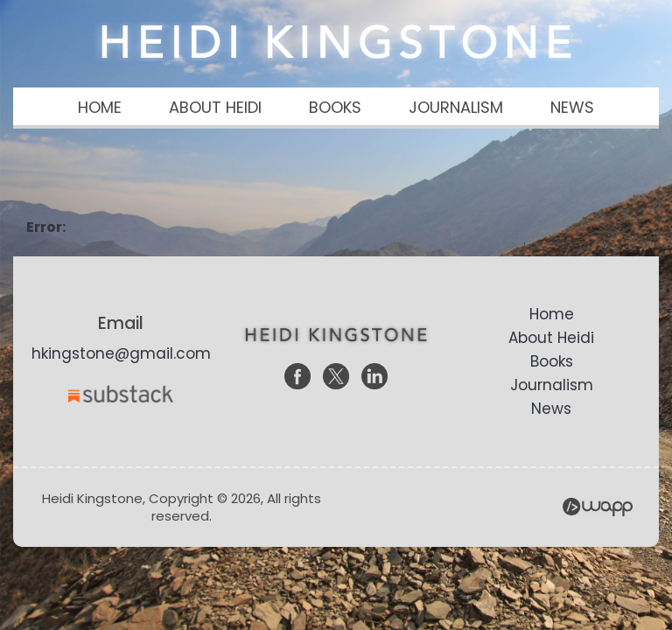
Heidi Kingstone (336, 42)
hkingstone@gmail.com (121, 353)
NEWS (572, 107)
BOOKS (335, 107)
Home (552, 314)
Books (552, 361)
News (551, 409)
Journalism (552, 385)
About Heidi (551, 338)
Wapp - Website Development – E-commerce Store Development (598, 507)
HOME (100, 107)
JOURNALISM (456, 107)
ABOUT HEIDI (215, 107)
